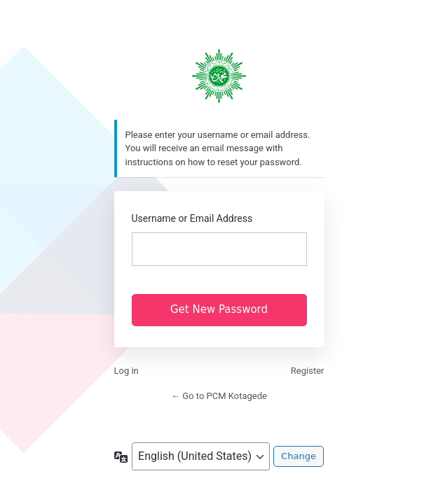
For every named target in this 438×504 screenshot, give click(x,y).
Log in (126, 371)
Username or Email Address (192, 218)
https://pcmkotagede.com (219, 76)
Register (308, 371)
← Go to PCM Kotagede (219, 396)
